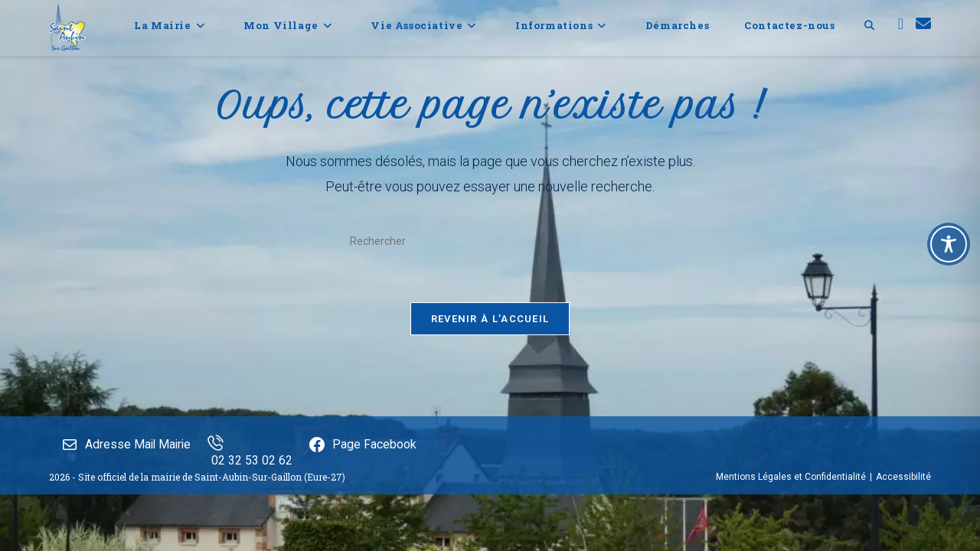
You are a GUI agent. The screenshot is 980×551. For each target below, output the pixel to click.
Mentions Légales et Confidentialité (791, 533)
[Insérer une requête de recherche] (490, 241)
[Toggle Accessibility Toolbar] (949, 244)
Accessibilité (903, 533)
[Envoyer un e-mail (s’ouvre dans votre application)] (923, 24)
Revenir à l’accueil (490, 319)
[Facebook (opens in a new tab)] (901, 24)
